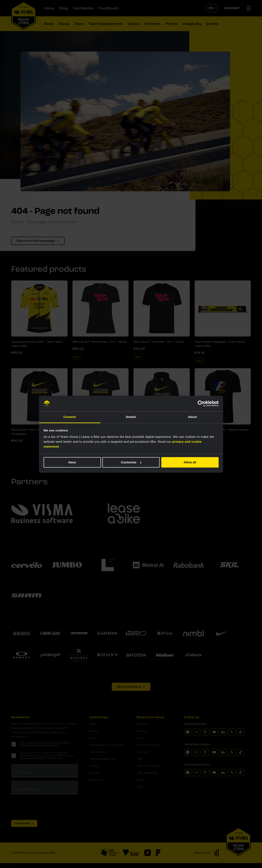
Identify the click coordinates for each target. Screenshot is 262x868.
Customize (131, 462)
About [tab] (192, 417)
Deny (72, 462)
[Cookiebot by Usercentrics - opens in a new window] (201, 403)
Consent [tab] (70, 417)
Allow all (190, 462)
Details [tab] (131, 417)
